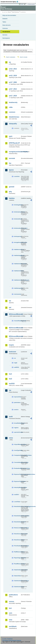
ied (10, 307)
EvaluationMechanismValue (17, 468)
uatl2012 (17, 367)
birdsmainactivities (17, 212)
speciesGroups (17, 432)
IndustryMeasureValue (17, 487)
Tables (4, 22)
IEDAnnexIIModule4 (15, 336)
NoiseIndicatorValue (17, 522)
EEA (10, 2)
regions (16, 428)
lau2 (10, 379)
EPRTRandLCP (14, 143)
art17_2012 (13, 89)
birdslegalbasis (17, 205)
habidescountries (17, 249)
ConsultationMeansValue (17, 462)
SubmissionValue (17, 587)
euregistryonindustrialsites (15, 152)
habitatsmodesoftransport (17, 280)
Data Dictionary (16, 12)
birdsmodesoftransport (17, 228)
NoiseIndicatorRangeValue (17, 516)
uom (11, 613)
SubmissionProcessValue (17, 581)
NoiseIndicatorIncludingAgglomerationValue (17, 506)
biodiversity (13, 102)
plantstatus (17, 402)
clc (15, 358)
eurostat (12, 158)
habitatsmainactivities (17, 264)
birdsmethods (17, 219)
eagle (16, 363)
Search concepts (24, 57)
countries (17, 176)
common (12, 112)
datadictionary (14, 117)
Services (5, 35)
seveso (11, 601)
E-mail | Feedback (7, 639)
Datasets (5, 19)
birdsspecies (17, 236)
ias (10, 301)
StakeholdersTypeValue (17, 570)
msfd (11, 417)
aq (10, 62)
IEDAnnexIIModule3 (15, 328)
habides (12, 198)
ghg (10, 192)
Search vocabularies (11, 57)
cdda (11, 107)
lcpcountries (17, 397)
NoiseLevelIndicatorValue (17, 528)
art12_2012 (13, 69)
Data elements (7, 25)
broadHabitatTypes (17, 423)
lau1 (10, 374)
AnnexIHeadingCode (17, 321)
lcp (10, 390)
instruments (17, 294)
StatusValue (17, 576)
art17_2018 (13, 96)
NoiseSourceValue (17, 540)
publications (13, 595)
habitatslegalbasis (17, 255)
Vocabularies (6, 32)
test (10, 608)
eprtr (11, 136)
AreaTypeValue (17, 450)
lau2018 (12, 384)
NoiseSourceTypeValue (17, 534)
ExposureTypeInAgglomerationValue (17, 474)
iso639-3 (17, 495)
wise (11, 620)
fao (10, 163)
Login (22, 4)
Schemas (5, 28)
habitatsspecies (17, 288)
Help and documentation (9, 15)
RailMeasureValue (17, 552)
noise (11, 438)
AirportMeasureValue (17, 444)
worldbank (13, 626)
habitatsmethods (17, 271)
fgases (11, 170)
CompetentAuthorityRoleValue (17, 455)
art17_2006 (13, 82)
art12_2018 (13, 76)
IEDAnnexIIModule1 (15, 314)
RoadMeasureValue (17, 564)
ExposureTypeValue (17, 481)
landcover (13, 352)
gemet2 (12, 187)
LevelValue (17, 502)
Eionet (9, 12)
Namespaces (6, 38)
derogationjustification (17, 242)
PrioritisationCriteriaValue (17, 546)
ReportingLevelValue (17, 558)
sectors (16, 410)
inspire (11, 345)
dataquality (13, 124)
